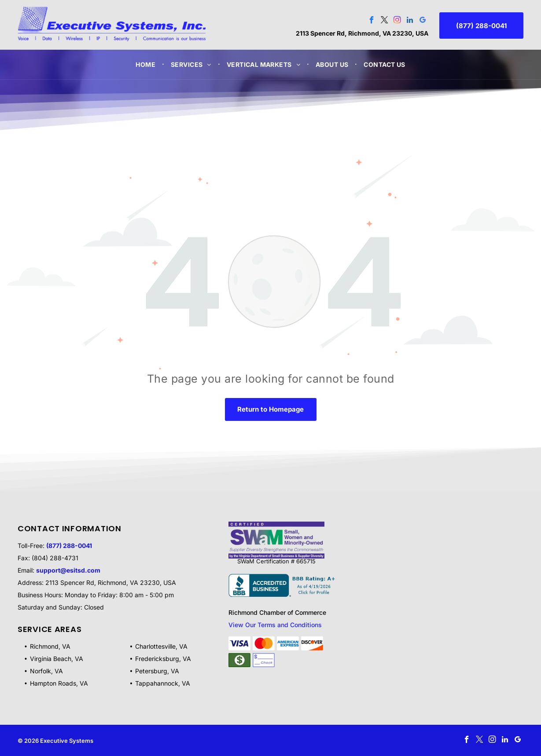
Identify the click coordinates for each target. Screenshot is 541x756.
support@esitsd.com (68, 570)
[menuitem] (147, 64)
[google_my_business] (423, 21)
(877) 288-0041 (69, 546)
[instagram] (397, 21)
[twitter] (385, 21)
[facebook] (372, 21)
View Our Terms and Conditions (275, 625)
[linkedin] (410, 21)
